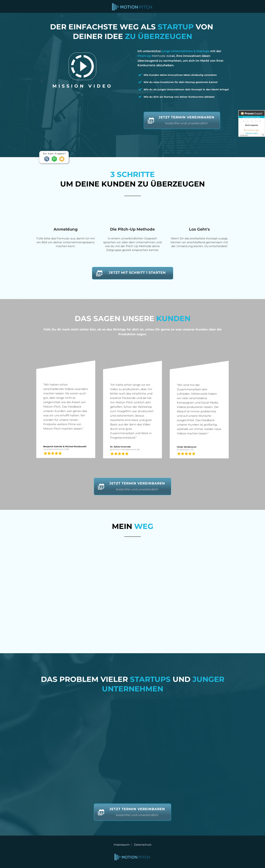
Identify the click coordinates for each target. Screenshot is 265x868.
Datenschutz (143, 845)
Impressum (122, 845)
